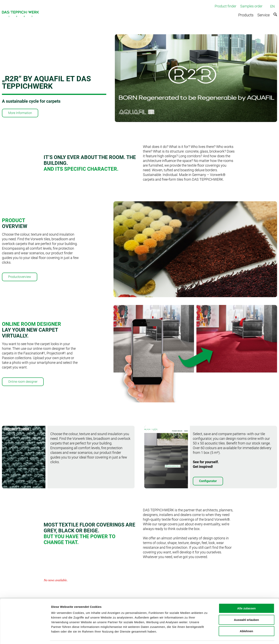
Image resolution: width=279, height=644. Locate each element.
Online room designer (23, 382)
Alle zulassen (246, 596)
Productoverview (20, 277)
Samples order (251, 6)
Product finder (225, 6)
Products (246, 15)
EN (272, 6)
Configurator (208, 481)
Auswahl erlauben (246, 608)
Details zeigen (207, 636)
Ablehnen (246, 619)
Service (263, 15)
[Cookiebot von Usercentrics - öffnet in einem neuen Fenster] (25, 636)
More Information (20, 113)
